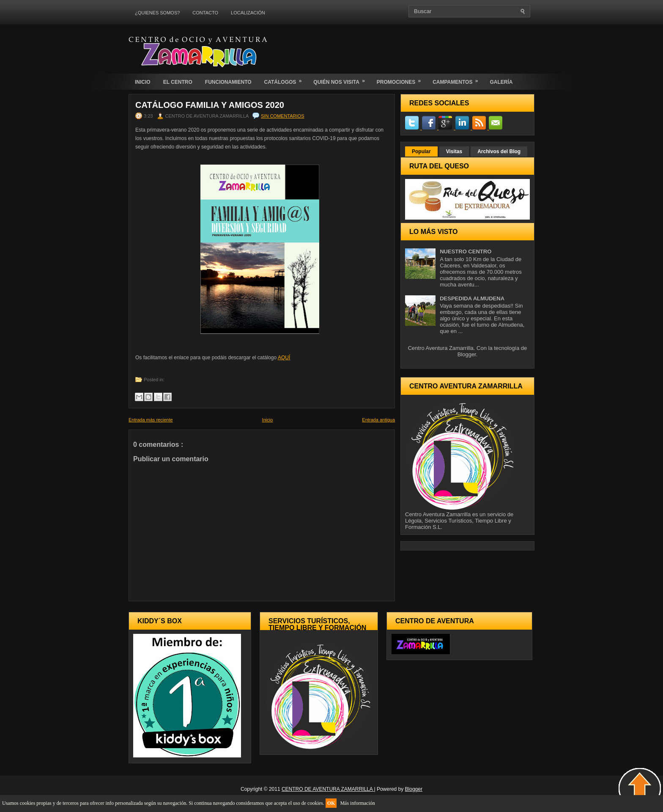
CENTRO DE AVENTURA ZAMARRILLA (328, 789)
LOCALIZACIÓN (248, 13)
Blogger (467, 354)
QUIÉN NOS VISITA (342, 79)
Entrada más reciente (151, 420)
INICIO (143, 82)
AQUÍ (284, 358)
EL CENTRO (178, 82)
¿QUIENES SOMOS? (157, 13)
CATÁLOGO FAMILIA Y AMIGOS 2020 (210, 105)
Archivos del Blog (499, 151)
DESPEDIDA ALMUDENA (472, 299)
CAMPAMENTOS (458, 79)
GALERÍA (501, 82)
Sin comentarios (282, 116)
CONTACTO (205, 13)
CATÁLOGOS (286, 79)
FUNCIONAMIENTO (228, 82)
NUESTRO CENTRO (466, 252)
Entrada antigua (378, 420)
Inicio (268, 420)
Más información (357, 803)
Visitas (454, 151)
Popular (421, 151)
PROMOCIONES (401, 79)
